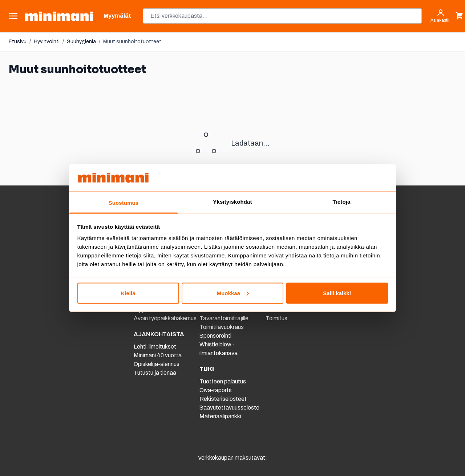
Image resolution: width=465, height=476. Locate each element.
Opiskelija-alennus (157, 364)
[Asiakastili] (440, 16)
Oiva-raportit (216, 390)
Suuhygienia (81, 42)
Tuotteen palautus (223, 381)
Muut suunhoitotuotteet (132, 42)
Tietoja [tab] (342, 202)
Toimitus (276, 318)
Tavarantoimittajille (224, 318)
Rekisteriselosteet (223, 399)
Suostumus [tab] (124, 203)
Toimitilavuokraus (222, 327)
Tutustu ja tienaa (155, 373)
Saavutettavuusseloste (229, 408)
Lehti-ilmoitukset (155, 347)
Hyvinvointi (47, 42)
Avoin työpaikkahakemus (165, 318)
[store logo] (59, 16)
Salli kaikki (337, 293)
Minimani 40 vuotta (158, 355)
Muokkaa (233, 293)
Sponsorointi (215, 336)
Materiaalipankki (220, 416)
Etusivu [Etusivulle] (18, 42)
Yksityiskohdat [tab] (232, 202)
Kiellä (128, 293)
